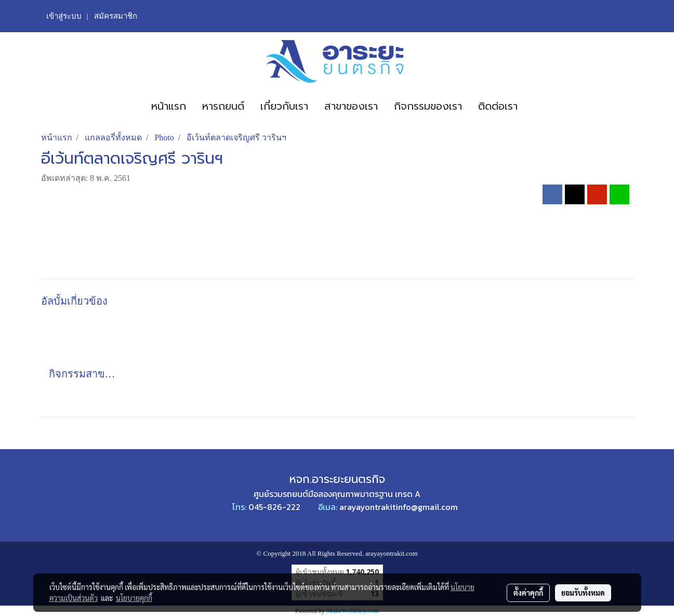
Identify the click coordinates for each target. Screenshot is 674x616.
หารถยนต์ (223, 106)
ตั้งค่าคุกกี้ (528, 593)
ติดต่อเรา (498, 106)
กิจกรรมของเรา (428, 106)
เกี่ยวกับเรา (284, 106)
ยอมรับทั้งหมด (583, 593)
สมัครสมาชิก (116, 16)
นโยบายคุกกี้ (134, 598)
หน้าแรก (169, 106)
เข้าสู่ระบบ (64, 16)
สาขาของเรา (351, 106)
